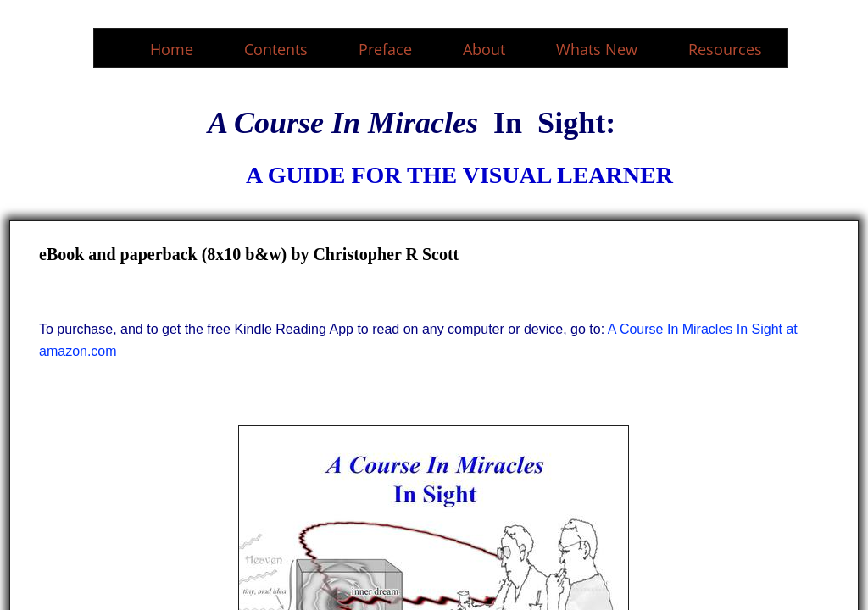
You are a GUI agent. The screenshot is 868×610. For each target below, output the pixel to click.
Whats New (597, 49)
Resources (725, 49)
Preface (385, 49)
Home (172, 49)
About (484, 49)
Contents (276, 49)
